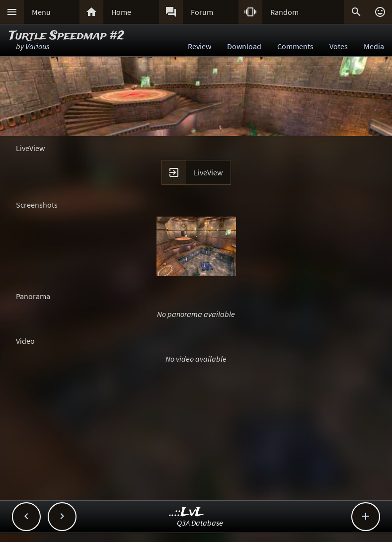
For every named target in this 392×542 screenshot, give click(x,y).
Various (37, 46)
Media (374, 46)
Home (121, 12)
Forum (202, 12)
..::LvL (187, 512)
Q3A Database (200, 523)
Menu (41, 12)
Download (244, 46)
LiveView (208, 172)
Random (284, 12)
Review (199, 46)
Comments (295, 46)
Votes (339, 46)
